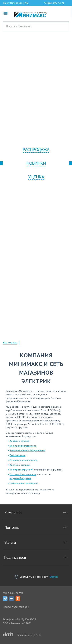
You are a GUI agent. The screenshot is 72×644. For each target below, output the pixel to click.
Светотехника (17, 455)
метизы (25, 465)
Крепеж (14, 465)
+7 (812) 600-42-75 (54, 3)
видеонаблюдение (20, 478)
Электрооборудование (23, 446)
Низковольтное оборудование (27, 450)
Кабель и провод (19, 441)
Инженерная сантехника (24, 483)
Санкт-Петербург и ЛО (16, 3)
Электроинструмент (21, 470)
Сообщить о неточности (36, 577)
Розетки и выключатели (23, 460)
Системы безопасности (23, 474)
